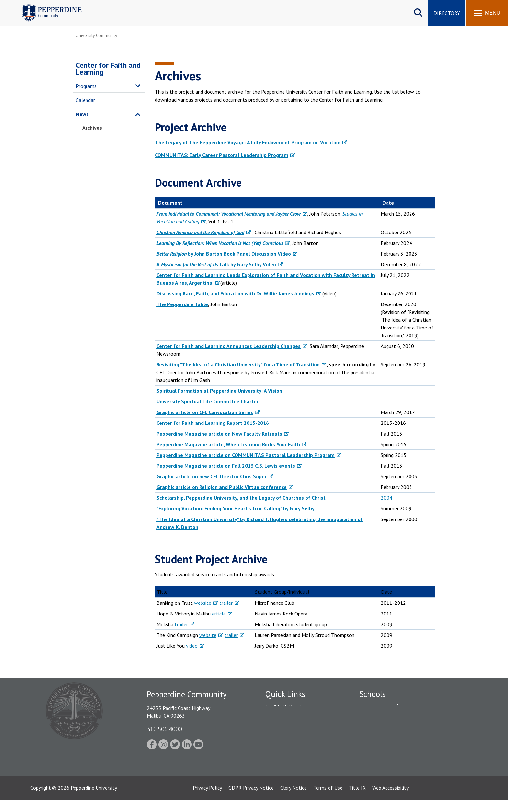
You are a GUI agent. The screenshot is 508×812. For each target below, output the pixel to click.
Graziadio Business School (387, 729)
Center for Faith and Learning (108, 68)
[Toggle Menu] (487, 13)
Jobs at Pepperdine (286, 740)
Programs (86, 86)
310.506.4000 (164, 729)
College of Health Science (388, 763)
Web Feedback (281, 774)
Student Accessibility (288, 751)
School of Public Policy (384, 751)
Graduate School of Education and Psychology (410, 740)
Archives (92, 128)
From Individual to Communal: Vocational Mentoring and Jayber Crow (229, 214)
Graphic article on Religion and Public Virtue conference (222, 487)
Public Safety (280, 718)
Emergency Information (291, 729)
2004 (387, 498)
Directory (447, 13)
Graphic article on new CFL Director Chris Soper (212, 476)
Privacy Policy (207, 800)
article (219, 614)
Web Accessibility (390, 800)
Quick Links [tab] (285, 694)
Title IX (357, 800)
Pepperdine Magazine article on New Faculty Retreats (219, 434)
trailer (226, 603)
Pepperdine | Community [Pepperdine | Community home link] (47, 6)
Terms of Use (328, 800)
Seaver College (375, 706)
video (192, 646)
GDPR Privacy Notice (251, 800)
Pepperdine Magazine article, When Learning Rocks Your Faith (228, 444)
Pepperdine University (94, 800)
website (203, 603)
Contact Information (288, 763)
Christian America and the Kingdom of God (200, 232)
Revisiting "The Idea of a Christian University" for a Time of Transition (238, 364)
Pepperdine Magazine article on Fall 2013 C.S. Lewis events (226, 466)
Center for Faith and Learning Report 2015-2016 (213, 423)
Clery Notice (294, 800)
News (82, 114)
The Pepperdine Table (182, 304)
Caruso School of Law (383, 718)
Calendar (85, 100)
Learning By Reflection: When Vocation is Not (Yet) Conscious (220, 243)
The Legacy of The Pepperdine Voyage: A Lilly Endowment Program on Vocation (248, 142)
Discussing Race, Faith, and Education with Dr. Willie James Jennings (235, 293)
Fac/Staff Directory (287, 706)
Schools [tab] (372, 694)
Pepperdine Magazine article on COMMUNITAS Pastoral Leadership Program (246, 455)
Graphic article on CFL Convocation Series (205, 412)
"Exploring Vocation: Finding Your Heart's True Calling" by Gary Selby (236, 508)
